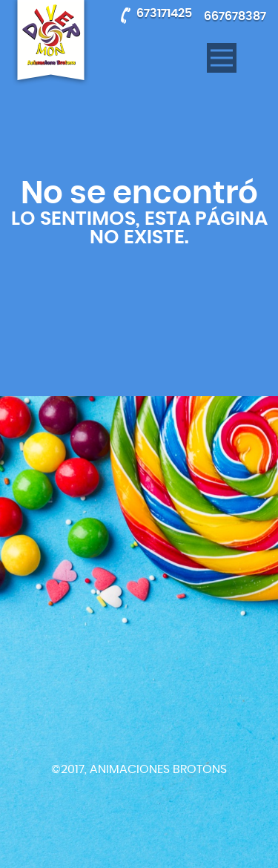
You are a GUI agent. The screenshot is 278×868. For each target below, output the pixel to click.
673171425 (164, 13)
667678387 (235, 16)
